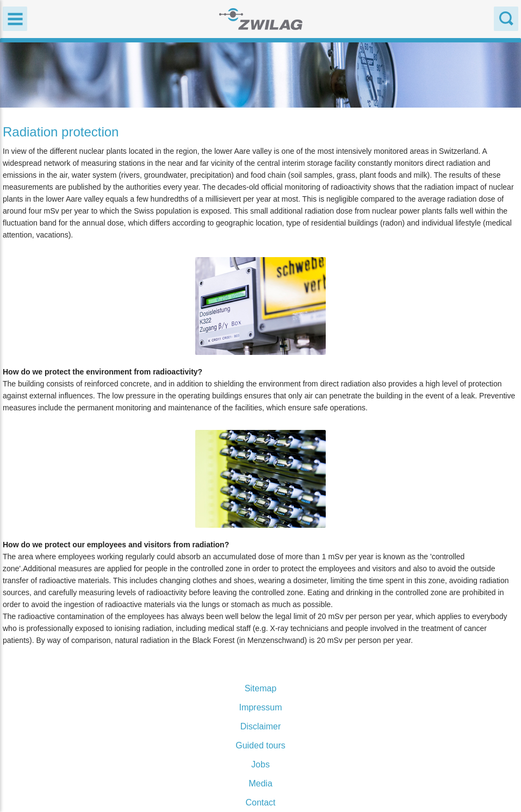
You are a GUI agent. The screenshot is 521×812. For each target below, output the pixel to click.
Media (260, 783)
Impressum (260, 707)
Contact (260, 802)
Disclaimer (261, 726)
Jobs (260, 764)
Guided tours (260, 745)
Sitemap (261, 688)
